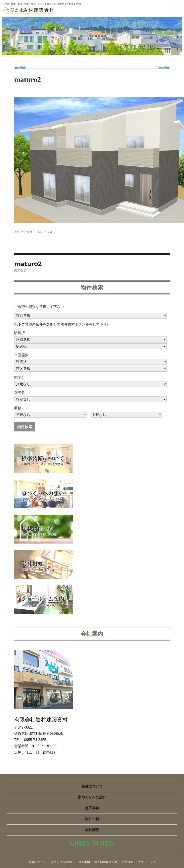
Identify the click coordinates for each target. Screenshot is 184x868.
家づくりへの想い (92, 797)
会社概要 (92, 830)
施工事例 (92, 808)
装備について (92, 786)
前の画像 (20, 68)
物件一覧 (92, 819)
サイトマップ (147, 862)
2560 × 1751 (44, 232)
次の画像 (164, 68)
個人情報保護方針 (106, 862)
